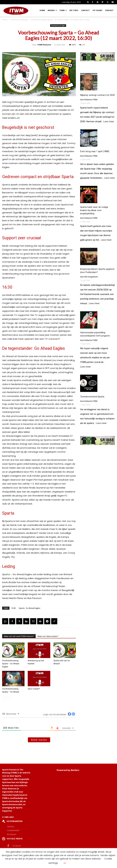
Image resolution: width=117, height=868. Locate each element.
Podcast (109, 10)
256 (82, 45)
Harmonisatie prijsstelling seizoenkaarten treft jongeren (95, 334)
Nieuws (52, 10)
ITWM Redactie (44, 45)
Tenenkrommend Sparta (92, 397)
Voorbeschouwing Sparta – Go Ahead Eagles (11, 664)
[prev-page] (4, 698)
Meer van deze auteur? (48, 636)
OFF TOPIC (74, 10)
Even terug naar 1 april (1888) (95, 151)
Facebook (17, 846)
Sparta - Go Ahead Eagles (30, 608)
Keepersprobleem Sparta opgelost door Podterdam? (97, 271)
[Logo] (16, 10)
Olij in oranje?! (34, 689)
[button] (88, 2)
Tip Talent (97, 10)
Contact (85, 10)
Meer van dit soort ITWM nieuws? (19, 636)
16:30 (13, 608)
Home (42, 10)
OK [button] (65, 863)
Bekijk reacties (39, 740)
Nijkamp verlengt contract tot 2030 (97, 95)
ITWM (63, 10)
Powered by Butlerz (68, 770)
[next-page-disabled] (9, 698)
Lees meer (109, 122)
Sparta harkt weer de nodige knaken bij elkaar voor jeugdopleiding (94, 210)
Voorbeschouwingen (19, 20)
